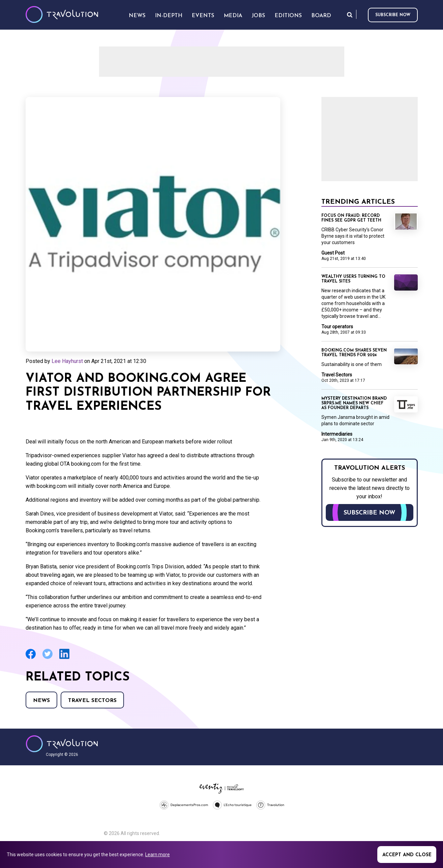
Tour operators (337, 327)
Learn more (157, 855)
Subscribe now (393, 15)
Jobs (258, 16)
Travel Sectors (92, 701)
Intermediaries (337, 434)
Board (321, 16)
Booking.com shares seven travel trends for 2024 (354, 353)
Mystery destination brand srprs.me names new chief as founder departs (354, 403)
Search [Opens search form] (350, 15)
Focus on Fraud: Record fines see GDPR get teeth (351, 218)
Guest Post (333, 253)
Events (203, 16)
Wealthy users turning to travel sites (353, 279)
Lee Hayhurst (67, 361)
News (41, 701)
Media (233, 16)
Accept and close (407, 855)
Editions (288, 16)
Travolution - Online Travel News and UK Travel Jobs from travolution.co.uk (62, 744)
